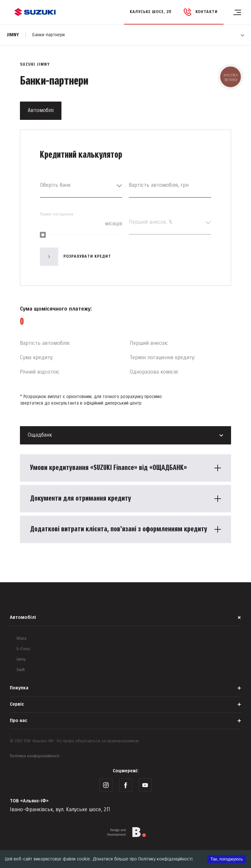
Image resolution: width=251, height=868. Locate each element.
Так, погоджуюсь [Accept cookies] (227, 859)
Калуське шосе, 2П (151, 12)
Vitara (21, 639)
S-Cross (23, 649)
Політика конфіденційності (35, 756)
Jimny (13, 35)
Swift (21, 670)
